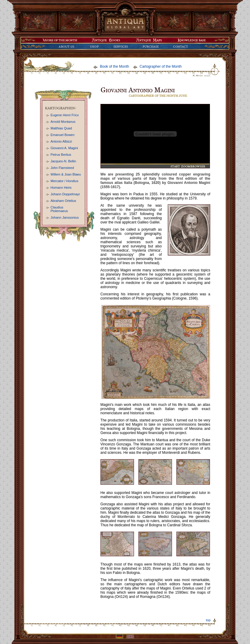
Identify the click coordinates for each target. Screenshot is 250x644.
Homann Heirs (61, 188)
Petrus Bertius (61, 155)
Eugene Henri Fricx (65, 115)
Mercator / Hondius (64, 181)
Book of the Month (114, 66)
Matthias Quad (61, 128)
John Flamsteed (62, 168)
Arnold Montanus (63, 122)
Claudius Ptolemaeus (59, 209)
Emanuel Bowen (62, 135)
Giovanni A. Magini (64, 148)
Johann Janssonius (65, 217)
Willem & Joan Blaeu (66, 174)
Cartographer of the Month (161, 66)
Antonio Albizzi (61, 141)
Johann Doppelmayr (65, 194)
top (208, 620)
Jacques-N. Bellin (63, 161)
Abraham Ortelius (63, 201)
